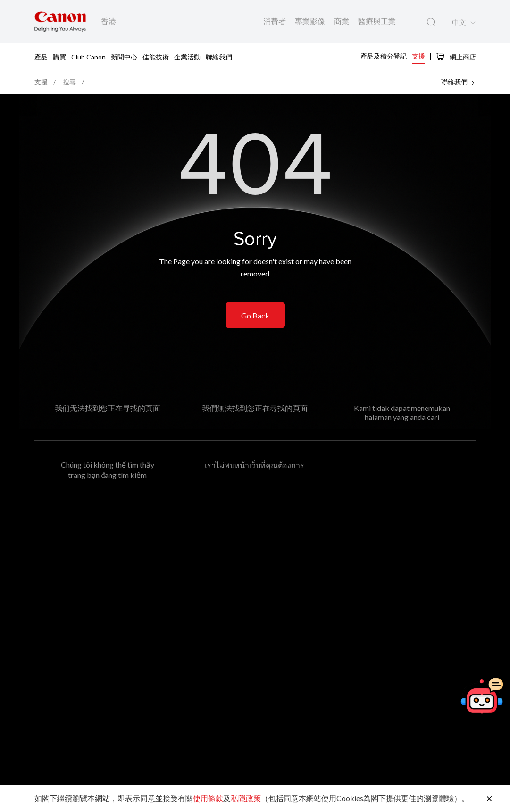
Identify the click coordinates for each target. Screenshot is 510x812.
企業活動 (187, 56)
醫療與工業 (377, 21)
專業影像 (311, 21)
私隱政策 (246, 798)
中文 (459, 22)
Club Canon (88, 56)
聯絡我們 (219, 56)
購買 (59, 56)
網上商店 (456, 57)
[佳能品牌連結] (60, 21)
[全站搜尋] (431, 22)
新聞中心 (124, 56)
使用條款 (208, 798)
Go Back (255, 315)
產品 (41, 56)
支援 (418, 56)
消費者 (275, 21)
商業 (342, 21)
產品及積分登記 (384, 56)
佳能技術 (156, 56)
